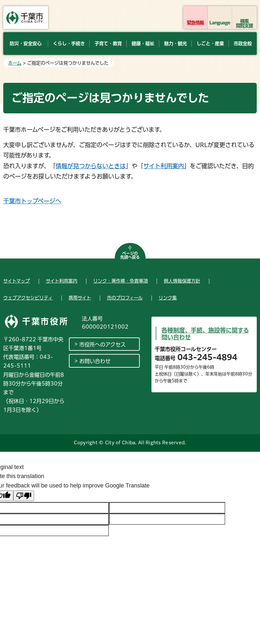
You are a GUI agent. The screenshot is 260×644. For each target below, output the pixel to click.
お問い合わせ (95, 361)
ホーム (15, 63)
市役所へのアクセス (103, 345)
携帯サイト (80, 298)
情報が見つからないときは (91, 166)
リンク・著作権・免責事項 (121, 281)
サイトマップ (17, 281)
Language (220, 23)
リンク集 (168, 298)
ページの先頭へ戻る (130, 255)
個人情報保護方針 (182, 281)
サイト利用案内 (164, 166)
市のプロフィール (125, 298)
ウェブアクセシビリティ (28, 298)
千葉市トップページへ (32, 201)
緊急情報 (195, 23)
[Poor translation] (24, 496)
